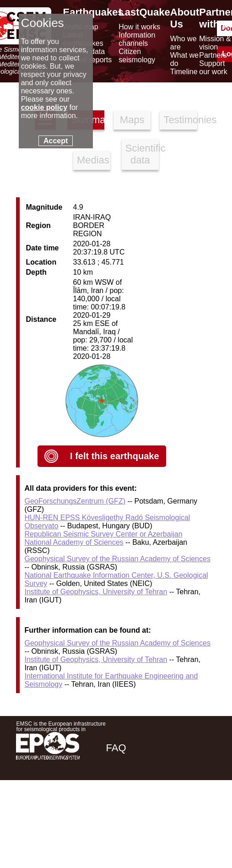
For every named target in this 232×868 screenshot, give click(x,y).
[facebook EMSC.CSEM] (128, 812)
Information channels (137, 39)
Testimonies (180, 120)
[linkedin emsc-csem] (178, 812)
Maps (132, 120)
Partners (213, 55)
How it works (139, 27)
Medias (93, 160)
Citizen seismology (137, 56)
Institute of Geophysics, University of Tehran (96, 592)
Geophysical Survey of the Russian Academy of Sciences (117, 559)
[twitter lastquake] (153, 812)
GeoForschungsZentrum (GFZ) (75, 501)
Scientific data (142, 154)
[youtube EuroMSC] (203, 812)
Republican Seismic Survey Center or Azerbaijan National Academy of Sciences (103, 538)
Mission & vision (215, 43)
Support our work (213, 68)
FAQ (116, 748)
